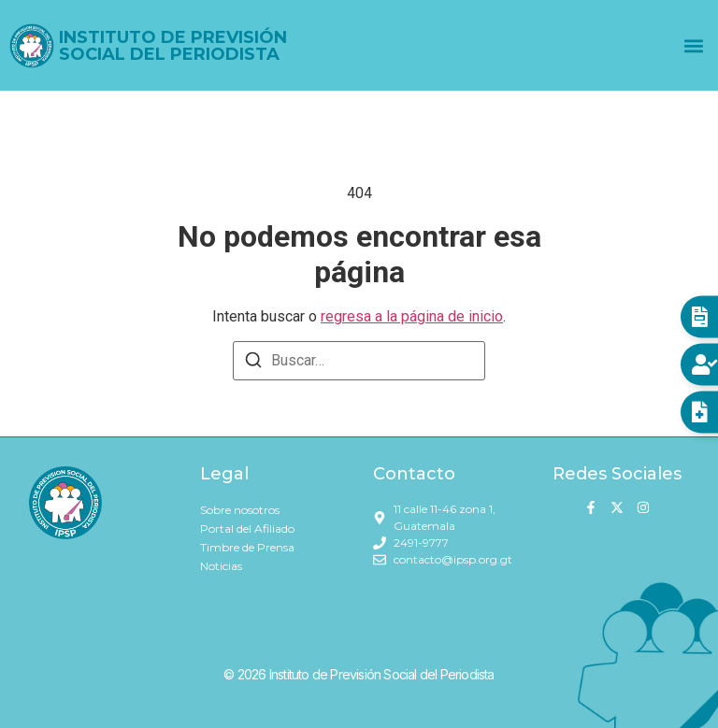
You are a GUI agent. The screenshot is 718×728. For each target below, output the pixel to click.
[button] (693, 45)
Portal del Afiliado (247, 528)
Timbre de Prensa (247, 547)
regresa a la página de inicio (412, 316)
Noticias (221, 566)
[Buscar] (253, 363)
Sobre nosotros (240, 510)
